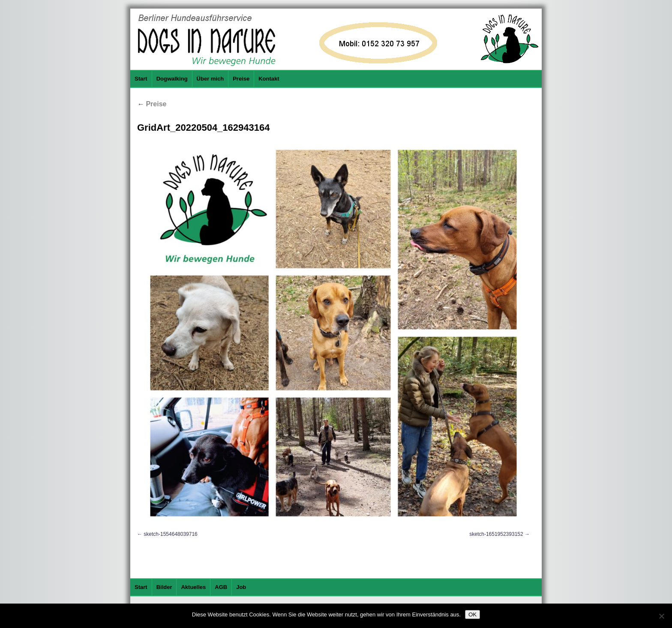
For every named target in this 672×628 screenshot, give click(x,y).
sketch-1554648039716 (170, 534)
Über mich (210, 79)
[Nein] (661, 616)
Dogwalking (172, 79)
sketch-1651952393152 (496, 534)
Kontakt (269, 79)
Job (241, 587)
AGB (221, 587)
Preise (241, 79)
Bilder (164, 587)
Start (141, 79)
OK (472, 614)
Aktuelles (193, 587)
